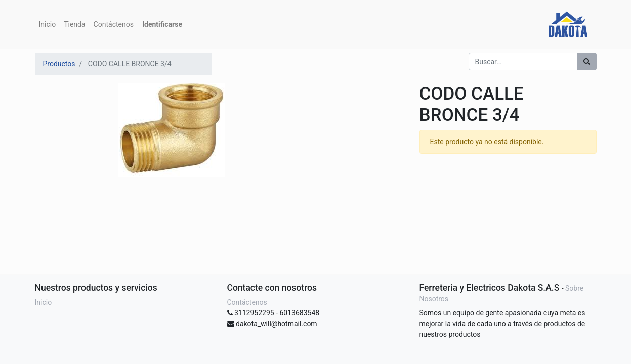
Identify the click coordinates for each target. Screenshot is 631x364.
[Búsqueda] (587, 61)
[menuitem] (48, 25)
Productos (59, 64)
